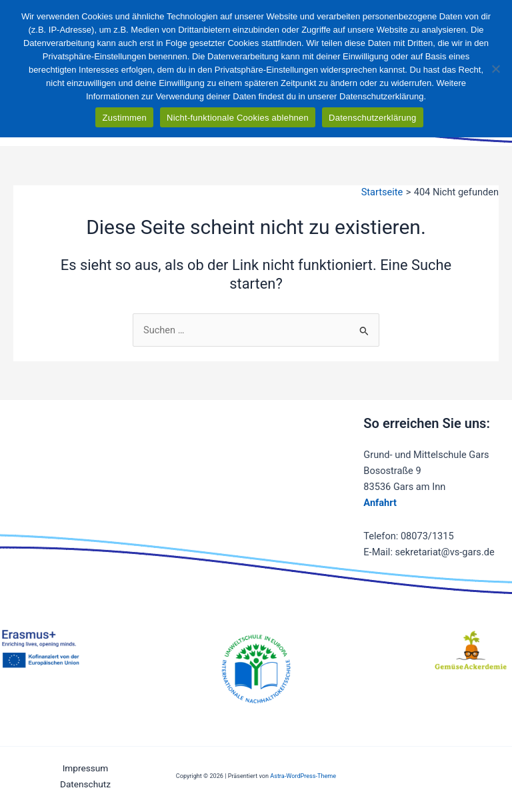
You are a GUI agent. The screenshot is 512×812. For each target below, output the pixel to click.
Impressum (86, 768)
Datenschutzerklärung (372, 118)
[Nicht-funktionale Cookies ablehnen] (495, 69)
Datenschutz (85, 784)
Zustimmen (124, 118)
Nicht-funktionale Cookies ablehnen (238, 118)
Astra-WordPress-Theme (303, 776)
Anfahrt (380, 503)
